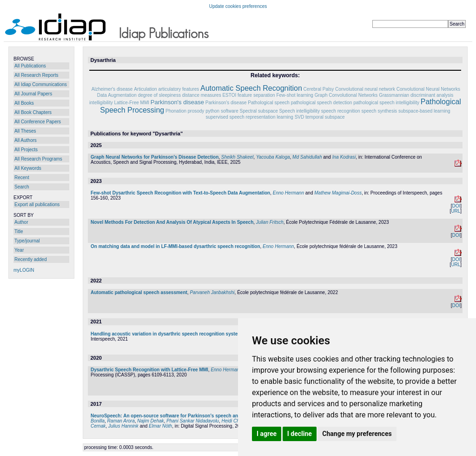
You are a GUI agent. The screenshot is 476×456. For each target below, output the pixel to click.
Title (19, 231)
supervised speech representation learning (249, 117)
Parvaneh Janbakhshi (212, 292)
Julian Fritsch (270, 222)
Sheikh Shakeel (238, 157)
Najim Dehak (150, 421)
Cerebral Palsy (319, 89)
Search (22, 187)
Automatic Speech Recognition (251, 88)
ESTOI (229, 95)
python (212, 111)
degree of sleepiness (159, 95)
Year (19, 250)
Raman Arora (121, 421)
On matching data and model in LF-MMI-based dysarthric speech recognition (175, 246)
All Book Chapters (33, 112)
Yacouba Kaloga (273, 157)
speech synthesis (379, 111)
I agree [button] (267, 434)
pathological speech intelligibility (386, 103)
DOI (456, 206)
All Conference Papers (38, 122)
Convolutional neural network (365, 89)
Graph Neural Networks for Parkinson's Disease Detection (155, 157)
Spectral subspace (259, 111)
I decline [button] (300, 434)
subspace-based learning (424, 111)
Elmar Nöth (160, 426)
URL (456, 211)
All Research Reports (36, 75)
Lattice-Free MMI (132, 103)
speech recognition (341, 111)
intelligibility (101, 103)
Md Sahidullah (307, 157)
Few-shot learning (294, 95)
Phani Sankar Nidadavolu (193, 421)
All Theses (25, 131)
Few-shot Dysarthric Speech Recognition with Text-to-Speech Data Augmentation (180, 193)
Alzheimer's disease (112, 89)
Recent (22, 178)
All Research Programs (38, 159)
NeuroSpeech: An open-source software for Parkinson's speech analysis (171, 416)
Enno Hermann (288, 193)
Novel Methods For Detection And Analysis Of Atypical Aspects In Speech (172, 222)
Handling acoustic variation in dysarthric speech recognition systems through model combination (199, 334)
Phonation (176, 111)
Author (21, 222)
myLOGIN (24, 270)
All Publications (30, 66)
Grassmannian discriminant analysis (416, 95)
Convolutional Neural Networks (428, 89)
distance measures (202, 95)
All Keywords (28, 168)
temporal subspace (325, 117)
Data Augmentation (117, 95)
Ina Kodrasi (344, 157)
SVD (300, 117)
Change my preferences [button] (357, 434)
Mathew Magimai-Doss (338, 193)
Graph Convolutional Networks (346, 95)
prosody (196, 111)
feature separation (256, 95)
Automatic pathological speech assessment (139, 292)
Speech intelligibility (300, 111)
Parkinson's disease (177, 102)
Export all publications (37, 205)
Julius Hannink (123, 426)
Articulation (145, 89)
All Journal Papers (33, 94)
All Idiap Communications (41, 84)
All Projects (26, 150)
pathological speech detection (322, 103)
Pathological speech (269, 103)
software (230, 111)
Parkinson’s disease (226, 103)
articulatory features (178, 89)
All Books (24, 103)
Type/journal (27, 241)
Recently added (31, 259)
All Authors (26, 140)
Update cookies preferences (238, 6)
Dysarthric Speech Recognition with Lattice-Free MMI (149, 370)
